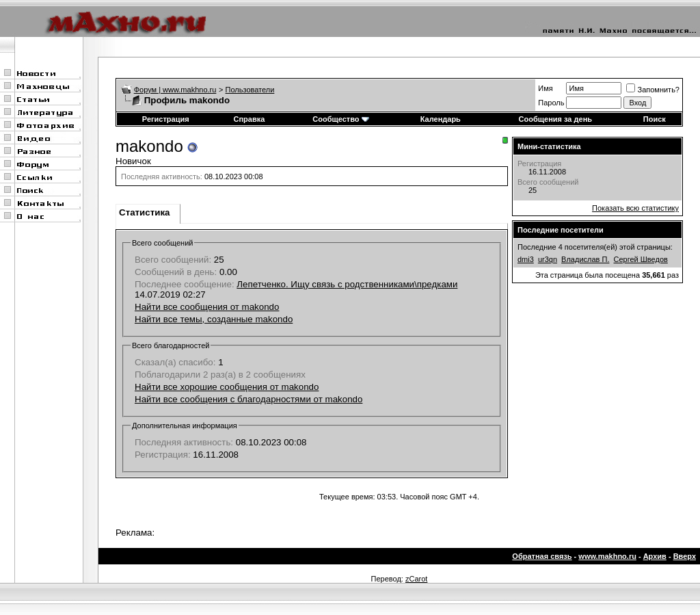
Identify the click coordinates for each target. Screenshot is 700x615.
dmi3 (526, 259)
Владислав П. (585, 259)
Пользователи (250, 90)
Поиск (655, 119)
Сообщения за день (555, 119)
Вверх (685, 556)
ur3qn (548, 259)
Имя (545, 88)
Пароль (551, 103)
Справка (249, 119)
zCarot (416, 579)
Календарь (441, 119)
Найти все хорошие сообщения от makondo (227, 387)
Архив (655, 556)
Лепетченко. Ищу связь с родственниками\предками (347, 284)
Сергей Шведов (641, 259)
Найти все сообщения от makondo (207, 307)
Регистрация (166, 119)
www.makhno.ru (607, 556)
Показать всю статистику (635, 208)
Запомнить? (653, 90)
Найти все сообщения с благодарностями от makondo (248, 399)
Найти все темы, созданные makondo (214, 319)
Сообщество (340, 119)
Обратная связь (542, 556)
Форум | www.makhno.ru (175, 90)
